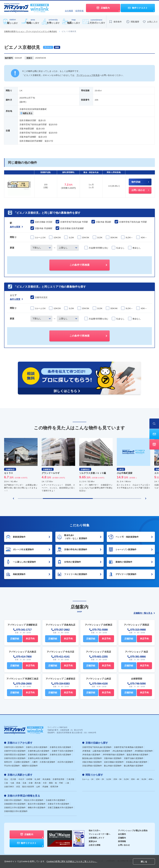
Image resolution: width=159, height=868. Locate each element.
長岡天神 (54, 787)
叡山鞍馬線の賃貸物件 (134, 766)
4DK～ (151, 779)
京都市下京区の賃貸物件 (62, 751)
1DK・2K (100, 779)
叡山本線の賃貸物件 (113, 766)
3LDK (144, 779)
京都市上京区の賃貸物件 (37, 747)
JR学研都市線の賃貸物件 (114, 755)
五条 (24, 783)
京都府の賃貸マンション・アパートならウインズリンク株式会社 (31, 31)
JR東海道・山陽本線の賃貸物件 (96, 751)
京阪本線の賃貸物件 (113, 758)
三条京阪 (70, 779)
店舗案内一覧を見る (144, 613)
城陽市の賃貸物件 (30, 766)
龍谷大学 (37, 804)
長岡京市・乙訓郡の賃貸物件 (17, 762)
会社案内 (122, 834)
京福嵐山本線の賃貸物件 (137, 762)
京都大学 (13, 800)
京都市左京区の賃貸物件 (60, 747)
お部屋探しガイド (96, 838)
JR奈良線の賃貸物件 (91, 755)
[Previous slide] (13, 498)
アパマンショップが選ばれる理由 (133, 831)
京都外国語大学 (16, 811)
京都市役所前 (58, 779)
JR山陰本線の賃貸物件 (122, 751)
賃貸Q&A (93, 841)
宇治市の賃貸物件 (12, 766)
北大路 (13, 779)
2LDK (126, 779)
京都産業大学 (15, 804)
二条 (67, 783)
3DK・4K (135, 779)
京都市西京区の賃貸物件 (15, 755)
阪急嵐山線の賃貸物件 (92, 758)
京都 (30, 783)
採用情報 (79, 11)
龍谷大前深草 (28, 787)
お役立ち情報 (95, 845)
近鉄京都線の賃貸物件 (114, 762)
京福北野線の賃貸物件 (92, 766)
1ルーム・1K (88, 779)
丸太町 (37, 779)
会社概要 (69, 11)
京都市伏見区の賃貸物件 (15, 758)
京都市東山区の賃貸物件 (39, 751)
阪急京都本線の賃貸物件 (138, 755)
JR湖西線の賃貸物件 (144, 751)
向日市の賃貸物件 (65, 762)
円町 (61, 783)
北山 (6, 779)
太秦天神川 (9, 787)
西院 (51, 783)
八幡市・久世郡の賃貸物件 (44, 762)
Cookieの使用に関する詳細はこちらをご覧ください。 (72, 861)
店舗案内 (122, 838)
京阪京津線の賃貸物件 (92, 762)
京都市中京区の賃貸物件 (15, 751)
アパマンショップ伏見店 (88, 75)
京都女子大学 (58, 804)
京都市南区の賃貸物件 (38, 755)
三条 (6, 783)
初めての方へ (95, 831)
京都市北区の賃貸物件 (14, 747)
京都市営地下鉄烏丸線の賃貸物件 (97, 747)
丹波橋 (45, 787)
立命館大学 (56, 800)
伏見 (18, 787)
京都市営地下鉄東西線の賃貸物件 (129, 747)
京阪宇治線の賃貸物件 (134, 758)
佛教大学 (37, 808)
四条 (18, 783)
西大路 (38, 783)
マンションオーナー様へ (99, 834)
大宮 (45, 783)
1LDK (109, 779)
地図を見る (27, 113)
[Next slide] (146, 498)
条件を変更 (16, 227)
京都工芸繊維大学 (60, 808)
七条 (12, 783)
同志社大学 (34, 800)
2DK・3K (117, 779)
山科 (38, 787)
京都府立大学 (15, 808)
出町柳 (29, 779)
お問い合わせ (124, 845)
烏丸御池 (46, 779)
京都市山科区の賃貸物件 (39, 758)
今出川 (21, 779)
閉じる (144, 862)
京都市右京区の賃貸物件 (60, 755)
